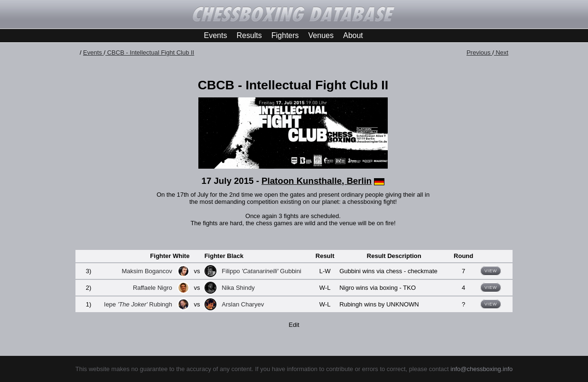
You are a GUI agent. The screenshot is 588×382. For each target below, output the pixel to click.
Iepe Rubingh (138, 304)
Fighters (285, 35)
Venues (321, 35)
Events (216, 35)
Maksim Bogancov (147, 271)
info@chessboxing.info (481, 369)
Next (501, 53)
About (353, 35)
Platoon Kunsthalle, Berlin (317, 181)
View (491, 271)
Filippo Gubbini (261, 271)
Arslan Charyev (243, 304)
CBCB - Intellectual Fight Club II (150, 53)
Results (249, 35)
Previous (479, 53)
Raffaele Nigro (153, 288)
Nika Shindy (238, 288)
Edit (294, 325)
